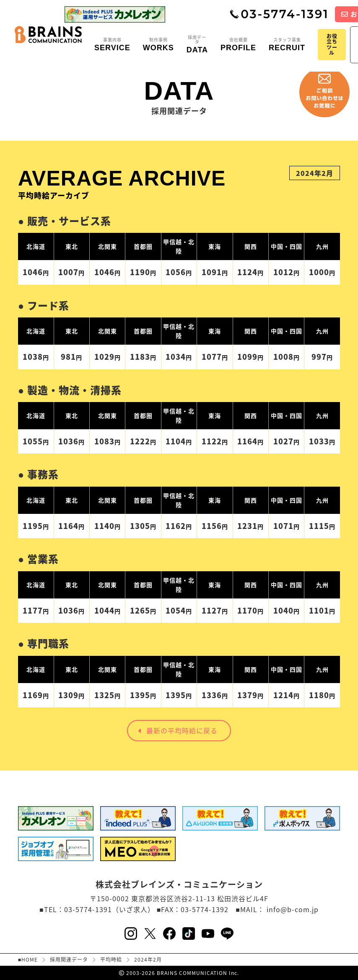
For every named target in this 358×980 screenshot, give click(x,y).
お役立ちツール (332, 44)
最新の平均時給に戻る (178, 730)
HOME (30, 959)
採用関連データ (69, 959)
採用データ (197, 45)
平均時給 (111, 959)
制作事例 (158, 45)
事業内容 (112, 45)
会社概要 (238, 45)
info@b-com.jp (293, 909)
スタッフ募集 (287, 45)
